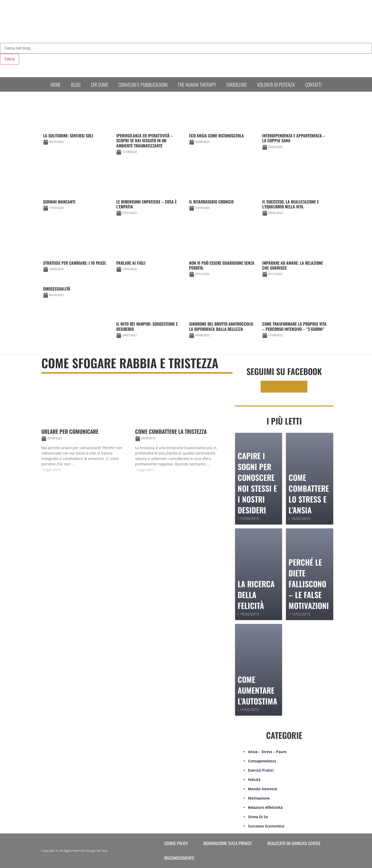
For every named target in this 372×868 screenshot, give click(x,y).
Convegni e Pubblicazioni (143, 84)
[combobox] (186, 48)
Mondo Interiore (263, 789)
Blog (76, 84)
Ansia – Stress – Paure (267, 752)
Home (56, 84)
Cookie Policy (176, 843)
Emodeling (237, 84)
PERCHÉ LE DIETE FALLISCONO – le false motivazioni (309, 584)
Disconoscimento (179, 858)
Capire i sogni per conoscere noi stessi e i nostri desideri (257, 483)
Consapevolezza (262, 761)
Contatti (313, 84)
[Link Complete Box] (77, 293)
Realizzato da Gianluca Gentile (294, 843)
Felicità (254, 780)
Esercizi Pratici (261, 770)
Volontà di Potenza (276, 84)
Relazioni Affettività (265, 807)
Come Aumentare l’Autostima (257, 690)
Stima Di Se (258, 817)
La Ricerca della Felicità (256, 595)
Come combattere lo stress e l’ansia (309, 494)
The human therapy (197, 84)
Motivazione (259, 798)
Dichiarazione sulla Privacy (228, 843)
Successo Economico (266, 826)
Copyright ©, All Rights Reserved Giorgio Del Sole (74, 851)
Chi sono (99, 84)
